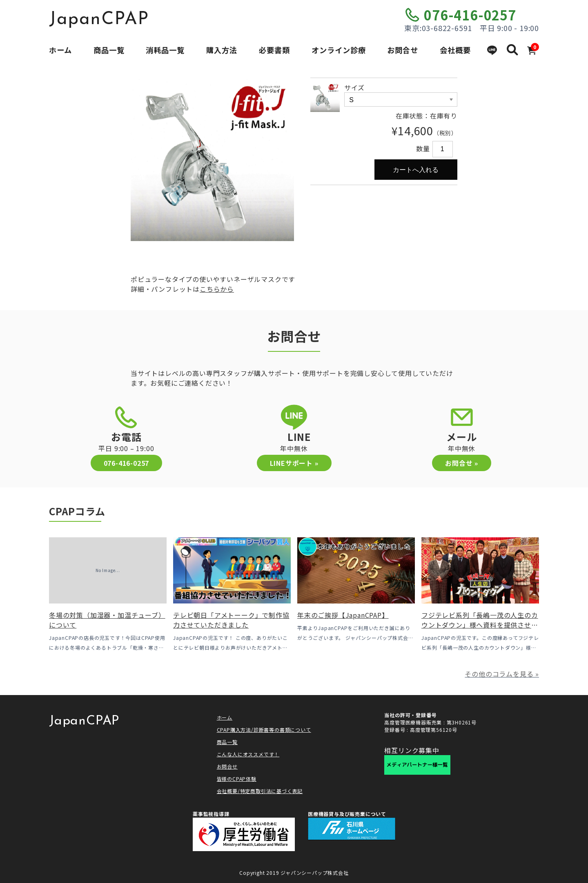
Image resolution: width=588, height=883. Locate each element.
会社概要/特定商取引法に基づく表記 (260, 791)
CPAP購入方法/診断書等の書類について (264, 730)
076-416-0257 (470, 15)
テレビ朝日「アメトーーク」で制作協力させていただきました (231, 620)
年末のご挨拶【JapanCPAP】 (343, 615)
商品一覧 (109, 50)
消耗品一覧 (165, 50)
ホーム (60, 50)
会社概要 (455, 50)
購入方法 (222, 50)
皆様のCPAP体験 (237, 779)
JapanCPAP (99, 20)
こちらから (217, 289)
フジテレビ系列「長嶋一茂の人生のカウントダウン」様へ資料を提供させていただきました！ (480, 625)
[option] (212, 159)
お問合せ (403, 50)
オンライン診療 (339, 50)
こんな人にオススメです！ (248, 754)
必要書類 (274, 50)
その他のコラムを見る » (502, 674)
